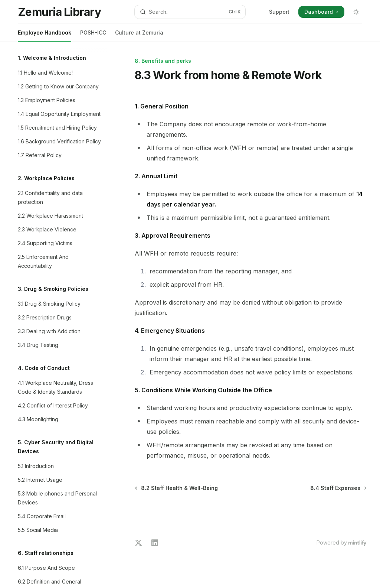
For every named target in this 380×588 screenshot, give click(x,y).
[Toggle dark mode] (356, 12)
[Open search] (190, 12)
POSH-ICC (93, 35)
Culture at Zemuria (139, 35)
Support (279, 12)
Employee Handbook (45, 35)
